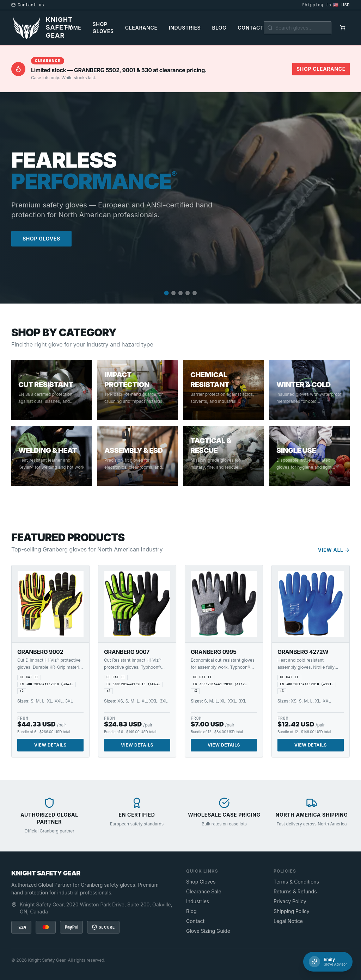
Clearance (141, 28)
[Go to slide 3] (180, 293)
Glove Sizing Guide (208, 931)
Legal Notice (288, 921)
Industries (185, 28)
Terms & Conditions (296, 882)
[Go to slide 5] (195, 293)
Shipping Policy (292, 911)
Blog (219, 28)
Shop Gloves (103, 28)
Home (73, 28)
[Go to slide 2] (173, 293)
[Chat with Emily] (328, 962)
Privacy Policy (290, 901)
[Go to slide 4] (188, 293)
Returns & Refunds (295, 891)
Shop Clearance (321, 69)
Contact (251, 28)
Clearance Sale (204, 891)
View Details (50, 745)
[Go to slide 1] (166, 293)
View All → (334, 550)
